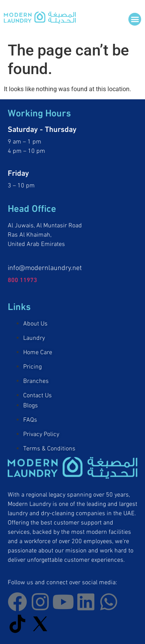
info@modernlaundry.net (45, 267)
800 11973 (22, 279)
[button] (135, 19)
